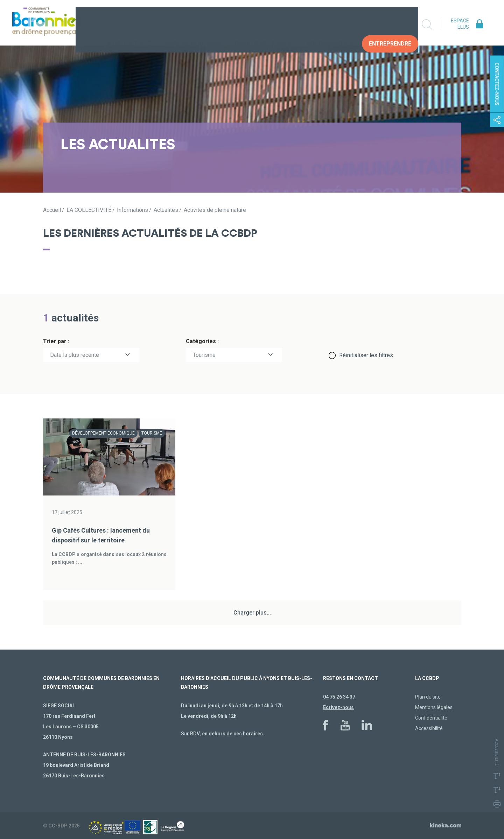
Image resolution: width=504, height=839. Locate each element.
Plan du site (428, 697)
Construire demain (263, 24)
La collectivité (128, 24)
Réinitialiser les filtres (366, 355)
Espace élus (460, 24)
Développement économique (103, 433)
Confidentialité (431, 718)
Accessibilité (429, 728)
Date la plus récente (75, 355)
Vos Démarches (329, 24)
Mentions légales (434, 707)
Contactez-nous (497, 84)
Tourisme (204, 355)
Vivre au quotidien (193, 24)
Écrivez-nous (338, 707)
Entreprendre (390, 24)
